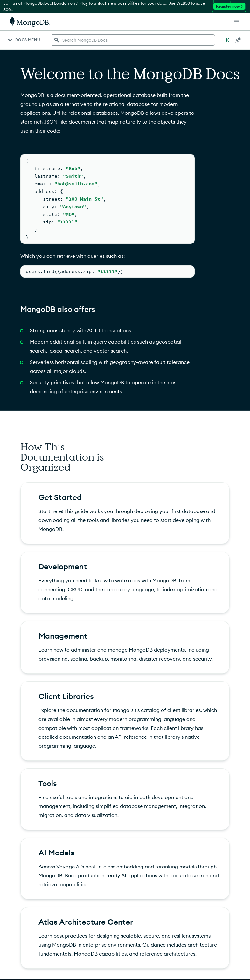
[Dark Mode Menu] (238, 40)
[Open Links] (237, 22)
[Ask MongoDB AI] (227, 40)
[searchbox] (133, 40)
